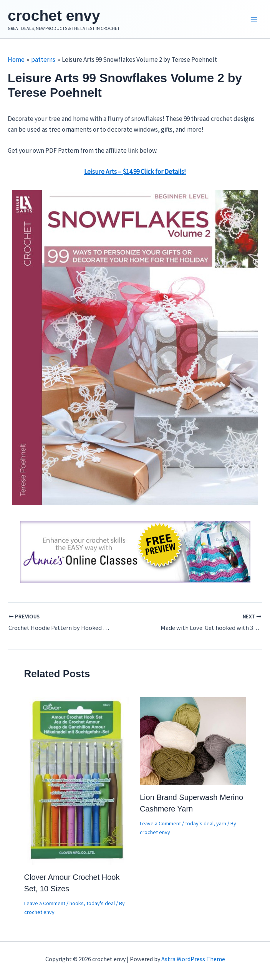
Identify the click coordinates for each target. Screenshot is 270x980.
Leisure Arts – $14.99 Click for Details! (135, 174)
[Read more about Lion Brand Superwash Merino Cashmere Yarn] (193, 742)
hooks (77, 905)
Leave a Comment (45, 905)
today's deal (101, 905)
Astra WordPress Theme (193, 959)
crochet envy (60, 16)
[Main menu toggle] (254, 20)
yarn (221, 825)
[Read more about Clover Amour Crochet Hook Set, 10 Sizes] (77, 782)
